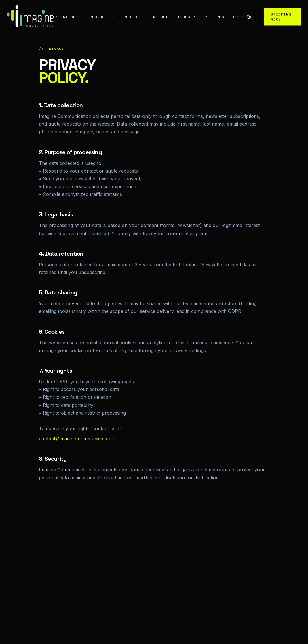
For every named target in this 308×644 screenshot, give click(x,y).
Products (102, 10)
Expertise (67, 10)
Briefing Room (281, 10)
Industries (193, 10)
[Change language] (252, 10)
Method (161, 10)
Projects (134, 10)
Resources (230, 10)
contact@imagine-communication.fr (78, 439)
